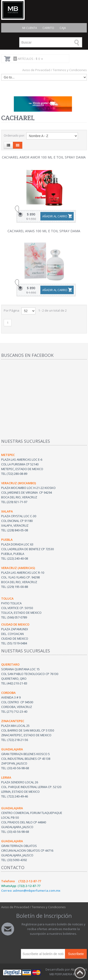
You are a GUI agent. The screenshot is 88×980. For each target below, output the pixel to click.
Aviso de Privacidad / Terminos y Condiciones (55, 70)
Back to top (80, 973)
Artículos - (27, 59)
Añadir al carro (55, 216)
